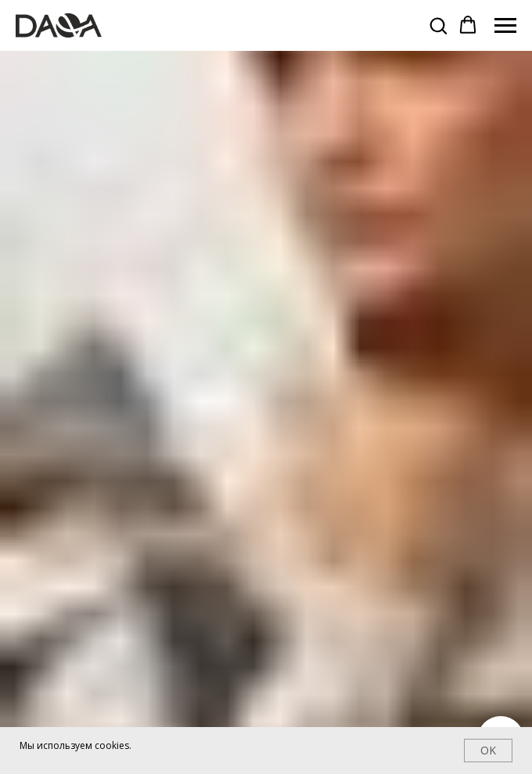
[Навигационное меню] (505, 26)
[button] (438, 25)
